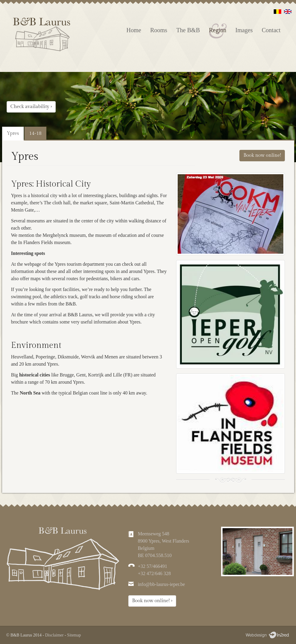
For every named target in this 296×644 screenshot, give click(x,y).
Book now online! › (152, 601)
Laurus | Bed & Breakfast (42, 36)
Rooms (159, 30)
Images (244, 30)
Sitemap (74, 635)
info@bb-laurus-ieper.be (161, 584)
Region (218, 30)
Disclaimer (54, 635)
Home (134, 30)
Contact (271, 30)
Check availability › (31, 107)
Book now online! (262, 155)
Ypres (13, 133)
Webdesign (267, 635)
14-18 (35, 133)
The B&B (188, 30)
